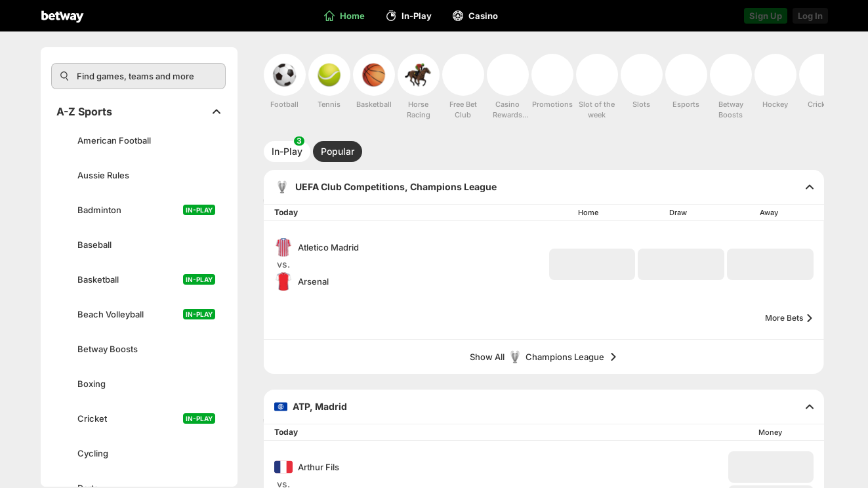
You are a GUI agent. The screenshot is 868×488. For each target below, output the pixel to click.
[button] (592, 264)
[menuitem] (285, 82)
